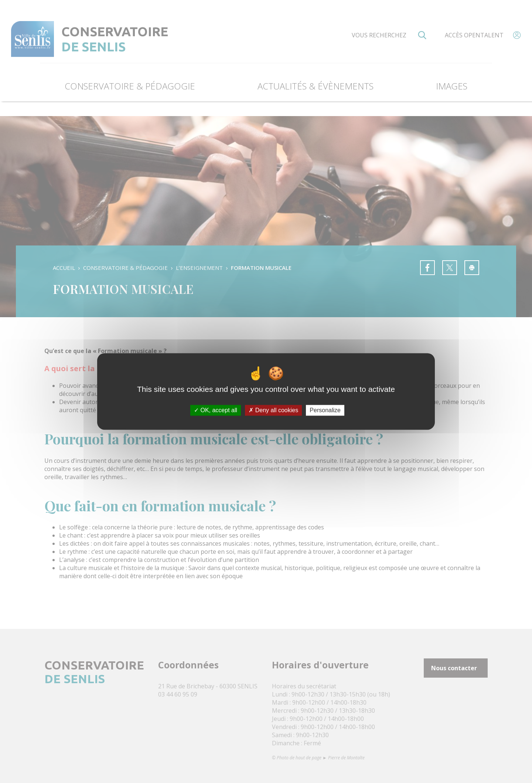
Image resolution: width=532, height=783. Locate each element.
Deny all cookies (273, 410)
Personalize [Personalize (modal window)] (325, 410)
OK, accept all (216, 410)
